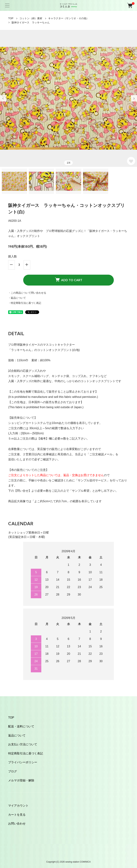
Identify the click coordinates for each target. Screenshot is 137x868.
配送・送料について (21, 726)
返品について (17, 735)
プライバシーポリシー (23, 762)
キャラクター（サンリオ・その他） (68, 18)
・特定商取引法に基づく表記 (25, 303)
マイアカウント (18, 806)
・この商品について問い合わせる (27, 293)
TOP (11, 18)
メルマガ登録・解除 (21, 780)
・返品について (17, 298)
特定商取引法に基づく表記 (26, 753)
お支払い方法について (23, 744)
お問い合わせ (17, 824)
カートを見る (17, 815)
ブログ (13, 771)
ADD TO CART (69, 280)
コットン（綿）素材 (31, 18)
